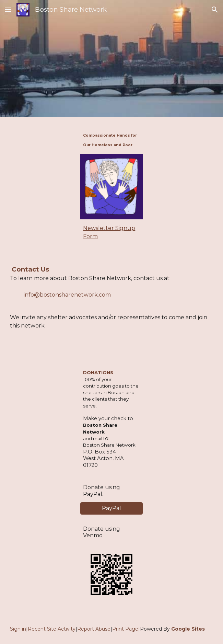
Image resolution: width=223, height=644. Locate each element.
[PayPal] (111, 508)
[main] (111, 139)
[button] (8, 9)
